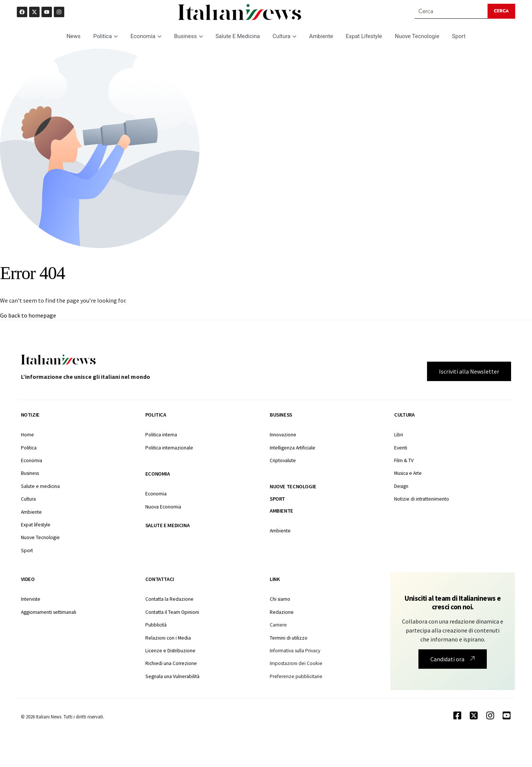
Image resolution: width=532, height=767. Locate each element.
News (74, 36)
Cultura (285, 36)
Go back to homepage (28, 315)
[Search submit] (501, 11)
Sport (459, 36)
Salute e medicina (167, 525)
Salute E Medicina (238, 36)
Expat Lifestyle (364, 36)
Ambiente (321, 36)
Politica (106, 36)
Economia (146, 36)
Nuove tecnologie (293, 486)
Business (188, 36)
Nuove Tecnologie (417, 36)
